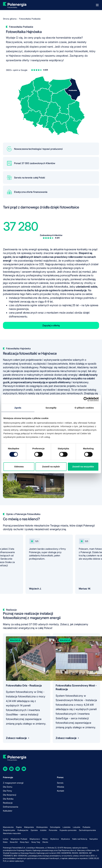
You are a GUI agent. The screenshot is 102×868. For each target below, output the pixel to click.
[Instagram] (11, 769)
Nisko (5, 842)
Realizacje (8, 803)
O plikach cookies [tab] (84, 408)
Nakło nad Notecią (80, 839)
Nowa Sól (14, 842)
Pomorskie (53, 830)
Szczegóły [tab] (51, 408)
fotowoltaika (21, 268)
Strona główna (10, 19)
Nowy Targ (36, 842)
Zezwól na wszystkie (83, 467)
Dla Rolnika (8, 799)
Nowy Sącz (25, 842)
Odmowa (19, 467)
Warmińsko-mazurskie (12, 833)
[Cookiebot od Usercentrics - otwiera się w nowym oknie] (86, 399)
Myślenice (55, 839)
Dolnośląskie (55, 827)
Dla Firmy (7, 791)
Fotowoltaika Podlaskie (30, 19)
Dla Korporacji (10, 795)
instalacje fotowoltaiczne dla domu (29, 298)
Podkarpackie (23, 830)
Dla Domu (8, 787)
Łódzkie (43, 830)
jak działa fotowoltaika (55, 287)
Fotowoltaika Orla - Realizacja (24, 685)
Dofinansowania (11, 807)
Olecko (45, 842)
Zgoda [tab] (18, 408)
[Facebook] (5, 769)
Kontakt (60, 791)
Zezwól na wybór (51, 467)
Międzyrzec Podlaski (19, 839)
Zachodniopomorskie (87, 830)
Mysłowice (66, 839)
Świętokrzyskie (9, 830)
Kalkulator (8, 811)
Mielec (45, 839)
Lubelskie (67, 827)
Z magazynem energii (13, 783)
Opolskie (34, 830)
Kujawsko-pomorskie (68, 830)
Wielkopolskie (42, 827)
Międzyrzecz (35, 839)
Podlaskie (86, 827)
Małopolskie (29, 827)
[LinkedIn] (18, 769)
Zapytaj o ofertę (51, 325)
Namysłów (94, 839)
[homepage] (15, 5)
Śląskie (19, 827)
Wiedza (61, 787)
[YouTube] (24, 769)
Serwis (60, 783)
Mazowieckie (8, 827)
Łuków (6, 839)
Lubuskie (77, 827)
